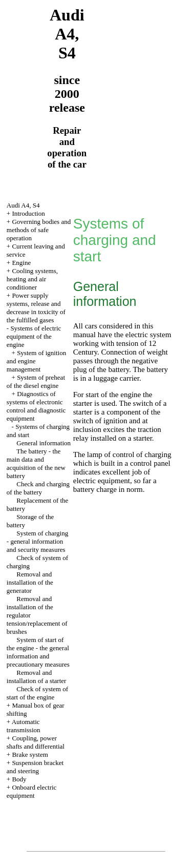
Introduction (28, 213)
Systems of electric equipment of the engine (34, 336)
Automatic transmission (24, 726)
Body (19, 779)
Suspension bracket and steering (35, 767)
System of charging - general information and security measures (37, 541)
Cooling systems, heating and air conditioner (32, 279)
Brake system (30, 755)
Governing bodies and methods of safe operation (39, 230)
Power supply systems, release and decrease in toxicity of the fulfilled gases (36, 308)
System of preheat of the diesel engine (36, 381)
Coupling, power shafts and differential (36, 742)
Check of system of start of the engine (37, 693)
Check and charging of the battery (38, 488)
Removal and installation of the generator (30, 582)
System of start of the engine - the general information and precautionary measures (38, 652)
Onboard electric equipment (32, 791)
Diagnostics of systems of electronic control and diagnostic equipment (36, 406)
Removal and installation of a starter (37, 677)
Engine (21, 263)
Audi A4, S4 (23, 205)
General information (44, 443)
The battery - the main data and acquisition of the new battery (36, 463)
